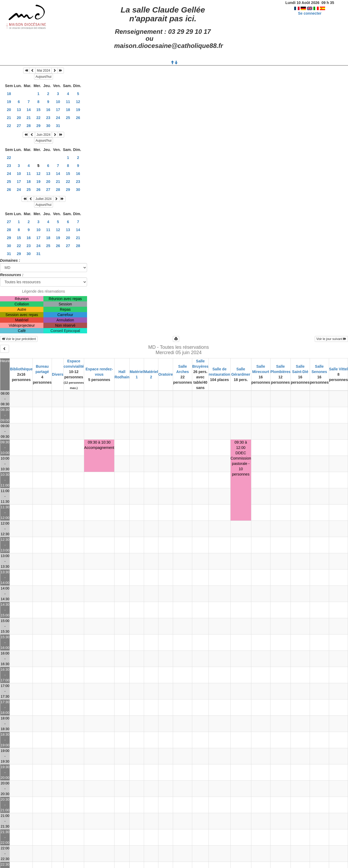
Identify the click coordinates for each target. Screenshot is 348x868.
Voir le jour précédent (19, 339)
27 (19, 126)
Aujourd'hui (44, 77)
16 (48, 110)
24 (58, 118)
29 (38, 126)
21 (9, 118)
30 (48, 126)
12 (78, 102)
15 (38, 110)
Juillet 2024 (44, 199)
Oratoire (166, 374)
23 (48, 118)
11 (68, 102)
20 (9, 110)
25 (68, 118)
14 (29, 110)
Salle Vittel (339, 369)
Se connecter (310, 13)
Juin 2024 (43, 135)
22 (38, 118)
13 (19, 110)
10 (58, 102)
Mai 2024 (44, 71)
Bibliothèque (21, 369)
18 (9, 94)
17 (58, 110)
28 (29, 126)
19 (9, 102)
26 (78, 118)
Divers (58, 374)
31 (58, 126)
